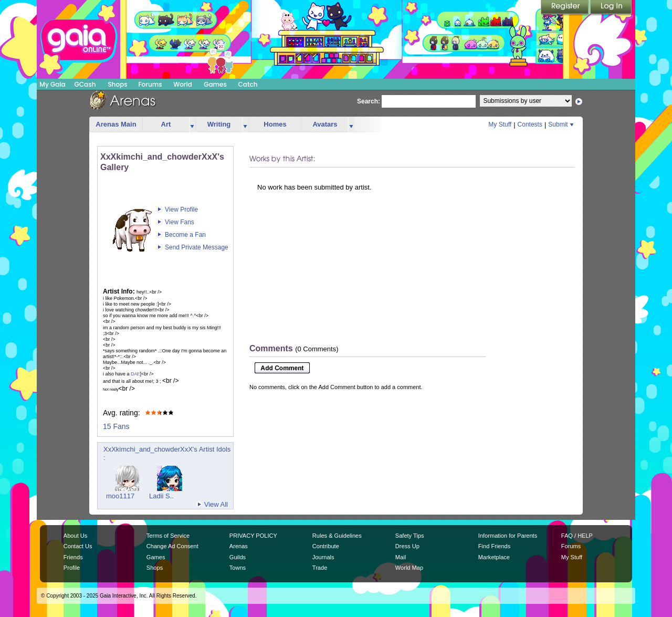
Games (215, 84)
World (183, 84)
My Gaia (52, 84)
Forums (150, 84)
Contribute (326, 546)
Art (166, 124)
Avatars (325, 124)
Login (611, 8)
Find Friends (494, 546)
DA (134, 374)
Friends (73, 557)
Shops (117, 84)
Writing (219, 124)
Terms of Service (168, 536)
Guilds (238, 557)
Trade (320, 568)
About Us (75, 536)
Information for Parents (508, 536)
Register (565, 8)
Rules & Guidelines (337, 536)
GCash (85, 84)
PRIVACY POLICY (253, 536)
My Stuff (500, 124)
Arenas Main (116, 124)
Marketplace (494, 557)
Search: (369, 101)
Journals (323, 557)
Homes (275, 124)
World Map (409, 568)
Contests (530, 124)
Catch (248, 84)
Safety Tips (410, 536)
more (192, 125)
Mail (401, 557)
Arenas (239, 546)
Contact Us (78, 546)
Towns (238, 568)
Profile (72, 568)
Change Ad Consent (172, 546)
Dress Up (407, 546)
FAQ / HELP (577, 536)
